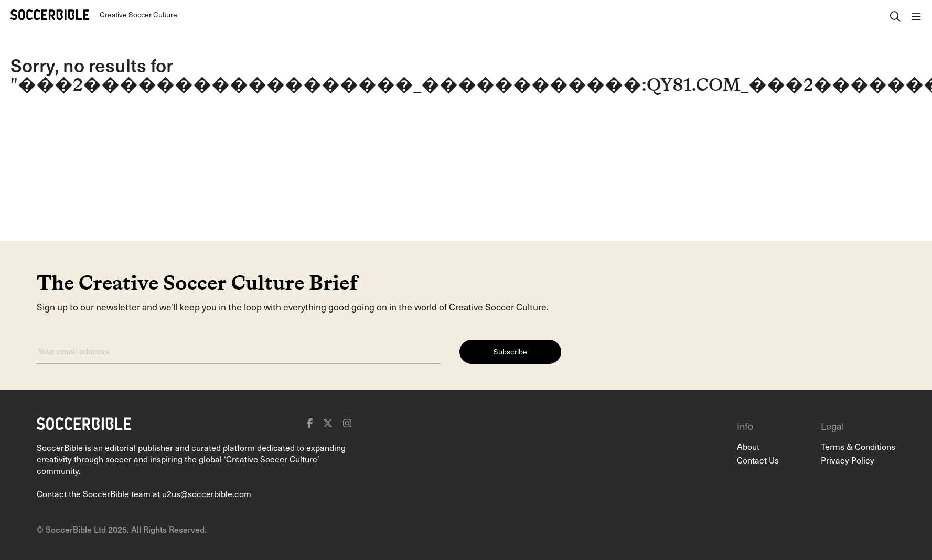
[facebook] (310, 423)
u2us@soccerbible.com (207, 493)
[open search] (895, 15)
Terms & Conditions (858, 446)
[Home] (50, 15)
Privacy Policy (848, 460)
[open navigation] (916, 15)
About (748, 446)
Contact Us (758, 460)
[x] (328, 423)
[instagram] (347, 423)
